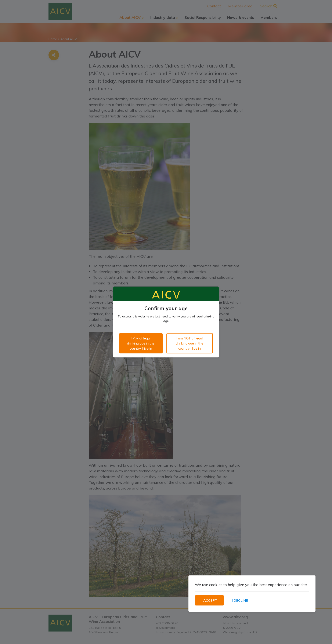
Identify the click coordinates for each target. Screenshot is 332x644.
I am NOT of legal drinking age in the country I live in (190, 343)
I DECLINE (240, 600)
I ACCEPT (209, 600)
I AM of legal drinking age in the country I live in (141, 343)
